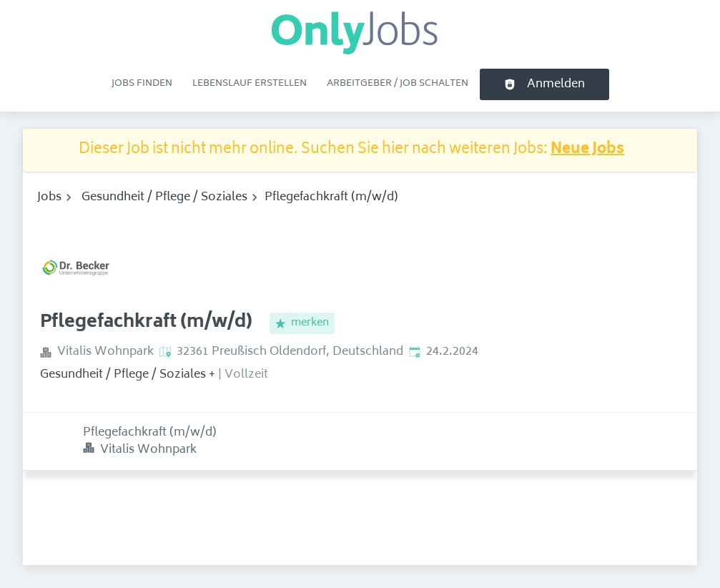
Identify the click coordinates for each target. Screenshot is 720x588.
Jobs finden (142, 84)
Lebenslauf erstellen (250, 84)
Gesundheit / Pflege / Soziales (164, 197)
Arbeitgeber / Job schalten (398, 84)
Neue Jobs (587, 150)
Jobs (49, 197)
